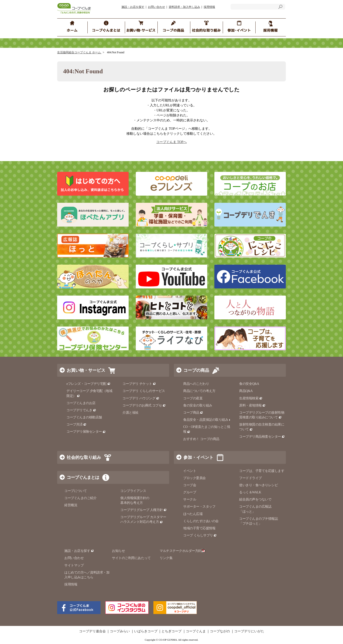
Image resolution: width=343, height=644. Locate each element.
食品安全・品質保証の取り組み (208, 420)
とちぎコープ (171, 631)
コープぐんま (196, 631)
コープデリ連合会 (92, 631)
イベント (190, 471)
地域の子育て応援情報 (199, 528)
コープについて (76, 491)
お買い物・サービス (86, 370)
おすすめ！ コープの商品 (201, 439)
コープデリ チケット (139, 384)
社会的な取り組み (84, 457)
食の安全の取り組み (198, 405)
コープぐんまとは (83, 477)
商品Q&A (246, 391)
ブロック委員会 (194, 478)
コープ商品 (193, 413)
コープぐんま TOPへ (171, 142)
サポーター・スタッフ (199, 507)
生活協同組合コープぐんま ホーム (79, 52)
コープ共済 (76, 424)
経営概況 (71, 505)
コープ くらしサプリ (200, 535)
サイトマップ (74, 565)
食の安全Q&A (249, 384)
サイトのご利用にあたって (131, 558)
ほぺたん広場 (193, 514)
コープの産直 (193, 398)
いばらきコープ (146, 631)
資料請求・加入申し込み (184, 7)
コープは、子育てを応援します (262, 471)
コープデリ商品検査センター (262, 437)
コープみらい (120, 631)
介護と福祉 (131, 413)
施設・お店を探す (133, 7)
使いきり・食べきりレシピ (258, 485)
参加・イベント (198, 457)
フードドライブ (250, 478)
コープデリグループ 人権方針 (144, 510)
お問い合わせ (156, 7)
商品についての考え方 (199, 391)
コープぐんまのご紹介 (80, 498)
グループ (190, 492)
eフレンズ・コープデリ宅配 (88, 384)
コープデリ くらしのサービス (144, 391)
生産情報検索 (251, 398)
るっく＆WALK (250, 492)
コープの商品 (196, 370)
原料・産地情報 (252, 405)
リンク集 (166, 558)
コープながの (220, 631)
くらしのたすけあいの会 (201, 521)
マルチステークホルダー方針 (182, 551)
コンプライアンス (133, 491)
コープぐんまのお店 (81, 403)
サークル (190, 499)
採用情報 (209, 7)
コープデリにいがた (249, 631)
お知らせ (118, 551)
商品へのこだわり (196, 384)
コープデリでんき (81, 410)
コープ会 (190, 485)
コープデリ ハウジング (141, 398)
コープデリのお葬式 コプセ (144, 405)
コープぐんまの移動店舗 (84, 417)
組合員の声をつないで (255, 499)
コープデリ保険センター (86, 432)
